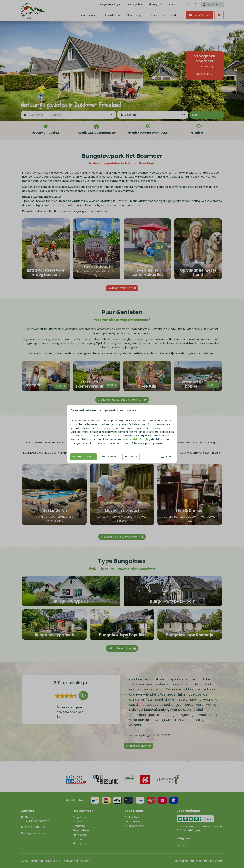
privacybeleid (130, 439)
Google (144, 439)
